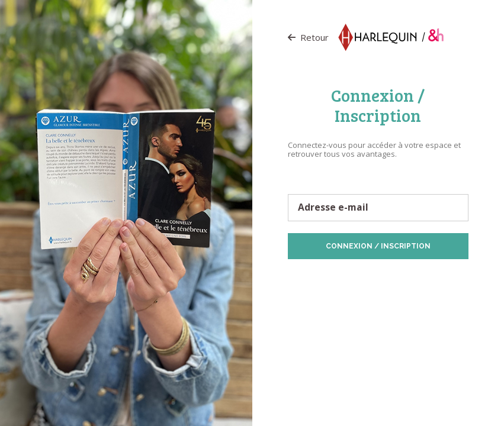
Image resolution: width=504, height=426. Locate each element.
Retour (308, 37)
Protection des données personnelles (356, 278)
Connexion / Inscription (378, 246)
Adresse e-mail (333, 208)
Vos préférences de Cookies (394, 288)
